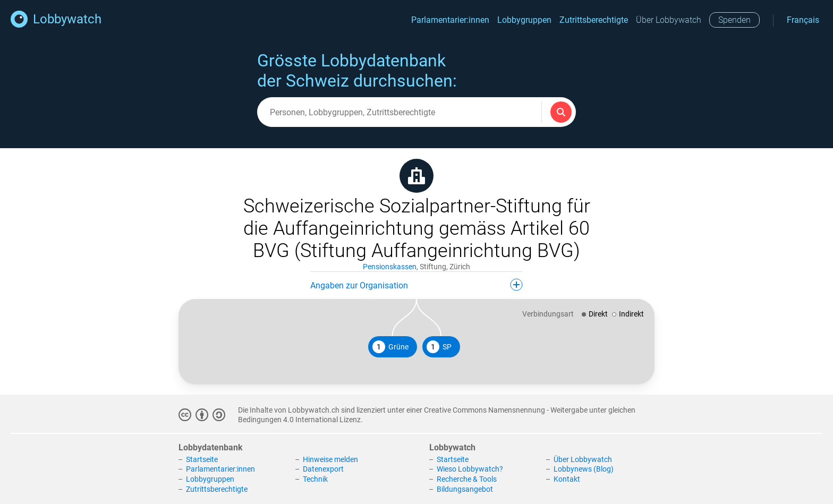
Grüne (390, 347)
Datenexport (323, 469)
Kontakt (567, 479)
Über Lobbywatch (669, 20)
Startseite (202, 459)
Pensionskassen (390, 267)
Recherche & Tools (467, 479)
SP (439, 347)
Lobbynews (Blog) (584, 469)
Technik (315, 479)
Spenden (734, 20)
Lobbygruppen (524, 20)
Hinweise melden (330, 459)
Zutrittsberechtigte (594, 20)
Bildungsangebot (465, 489)
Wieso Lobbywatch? (470, 469)
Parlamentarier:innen (450, 20)
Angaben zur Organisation (416, 285)
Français (803, 20)
